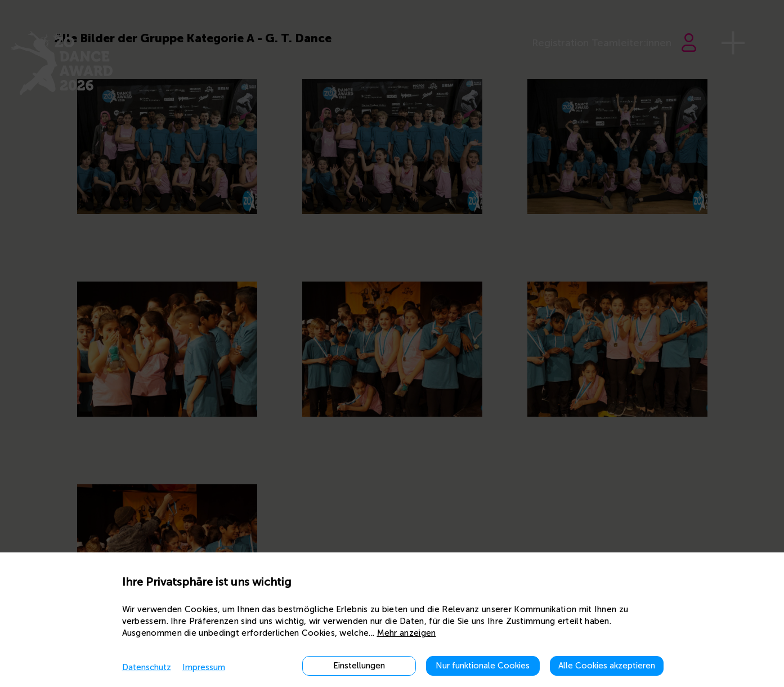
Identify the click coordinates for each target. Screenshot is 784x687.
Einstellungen (359, 666)
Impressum (204, 667)
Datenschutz (147, 667)
